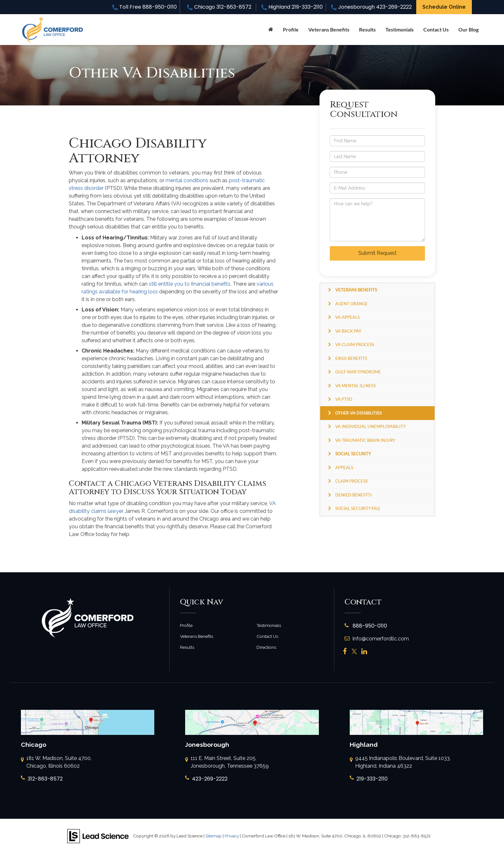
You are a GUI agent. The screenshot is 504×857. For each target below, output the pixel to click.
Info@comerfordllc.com (377, 639)
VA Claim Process (355, 344)
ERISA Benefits (351, 358)
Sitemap (214, 836)
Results (367, 29)
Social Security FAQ (357, 508)
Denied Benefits (353, 495)
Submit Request (378, 253)
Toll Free (144, 7)
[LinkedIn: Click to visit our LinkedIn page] (364, 652)
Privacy (232, 836)
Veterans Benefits (197, 636)
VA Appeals (347, 317)
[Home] (271, 30)
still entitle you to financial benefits (190, 284)
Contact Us (436, 29)
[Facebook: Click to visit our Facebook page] (345, 652)
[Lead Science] (98, 836)
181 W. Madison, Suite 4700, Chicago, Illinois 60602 (56, 763)
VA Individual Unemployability (370, 426)
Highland (292, 7)
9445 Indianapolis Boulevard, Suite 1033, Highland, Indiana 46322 (400, 763)
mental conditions (187, 180)
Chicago (219, 7)
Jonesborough (371, 7)
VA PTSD (344, 399)
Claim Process (351, 481)
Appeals (344, 468)
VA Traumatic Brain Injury (365, 440)
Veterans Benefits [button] (329, 29)
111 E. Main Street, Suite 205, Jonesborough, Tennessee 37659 (227, 763)
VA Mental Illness (355, 386)
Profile (291, 29)
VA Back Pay (348, 331)
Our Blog (468, 29)
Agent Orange (351, 304)
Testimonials (400, 29)
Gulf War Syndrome (358, 372)
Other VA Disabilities (359, 413)
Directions (266, 647)
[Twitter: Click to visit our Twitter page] (354, 652)
